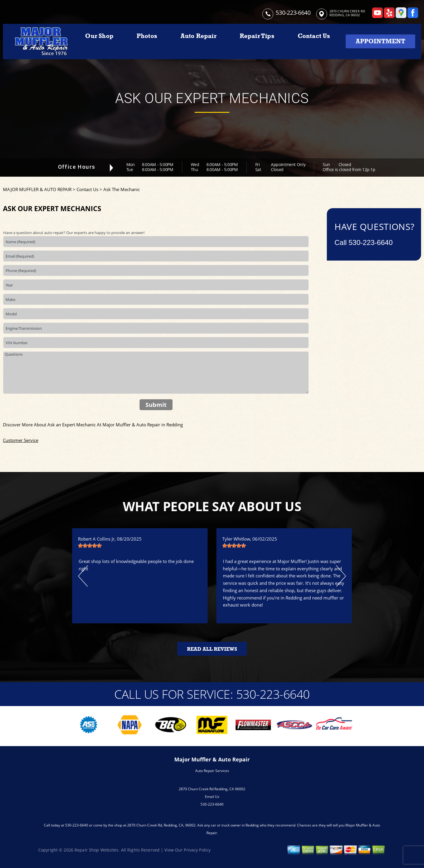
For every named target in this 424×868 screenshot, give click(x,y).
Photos (147, 36)
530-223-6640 (293, 13)
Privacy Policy (197, 850)
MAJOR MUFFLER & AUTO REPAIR (37, 189)
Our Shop (99, 36)
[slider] (90, 546)
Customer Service (21, 440)
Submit (156, 405)
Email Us (212, 797)
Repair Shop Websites (96, 850)
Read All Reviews (212, 649)
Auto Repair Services (212, 771)
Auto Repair (198, 36)
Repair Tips (257, 36)
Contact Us (314, 36)
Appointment (380, 41)
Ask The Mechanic (122, 189)
